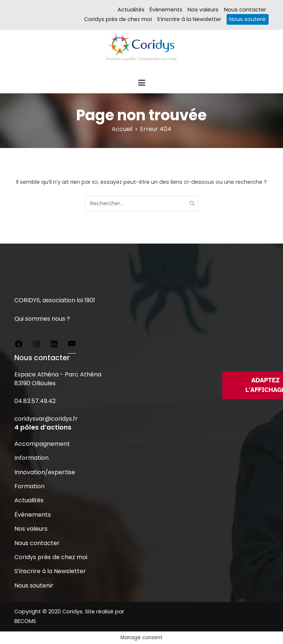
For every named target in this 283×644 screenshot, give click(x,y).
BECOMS (25, 621)
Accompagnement (42, 444)
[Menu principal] (141, 83)
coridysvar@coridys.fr (46, 419)
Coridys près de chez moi (118, 19)
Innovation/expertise (45, 472)
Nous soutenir (248, 19)
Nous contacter (245, 10)
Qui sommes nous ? (42, 319)
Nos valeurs (203, 10)
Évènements (166, 10)
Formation (29, 486)
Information (32, 458)
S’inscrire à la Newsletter (189, 19)
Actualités (131, 10)
